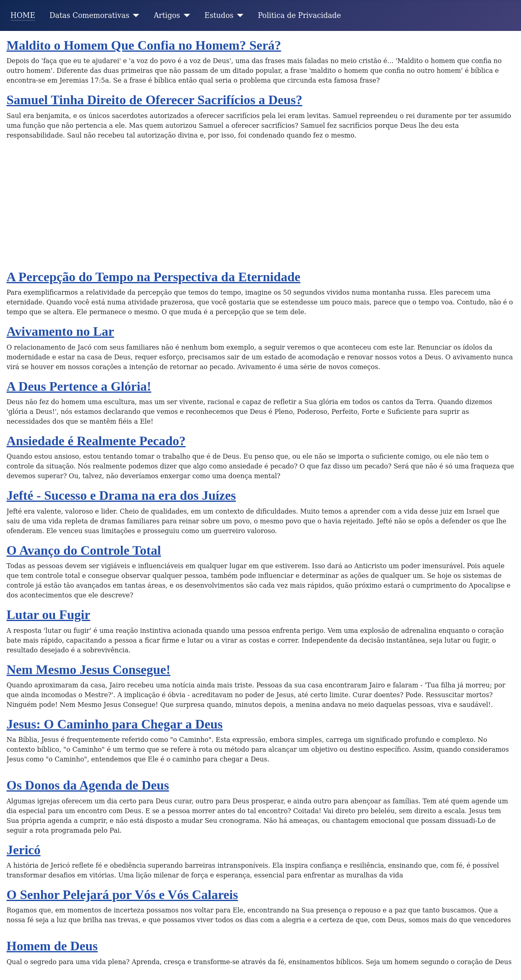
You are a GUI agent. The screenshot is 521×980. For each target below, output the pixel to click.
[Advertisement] (260, 208)
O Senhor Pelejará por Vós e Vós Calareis (122, 895)
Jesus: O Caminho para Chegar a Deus (115, 724)
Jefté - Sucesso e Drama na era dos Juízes (121, 495)
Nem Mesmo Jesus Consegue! (89, 669)
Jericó (24, 850)
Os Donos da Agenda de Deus (88, 785)
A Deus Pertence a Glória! (79, 386)
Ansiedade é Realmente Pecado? (96, 441)
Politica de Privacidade (300, 15)
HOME (23, 15)
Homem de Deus (52, 946)
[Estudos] (239, 15)
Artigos (167, 15)
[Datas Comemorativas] (135, 15)
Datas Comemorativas (89, 15)
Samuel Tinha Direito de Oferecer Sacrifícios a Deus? (154, 100)
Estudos (219, 15)
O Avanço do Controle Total (84, 550)
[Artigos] (185, 15)
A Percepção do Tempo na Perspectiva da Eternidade (153, 277)
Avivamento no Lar (60, 331)
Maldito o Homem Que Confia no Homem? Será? (144, 45)
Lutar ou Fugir (48, 615)
